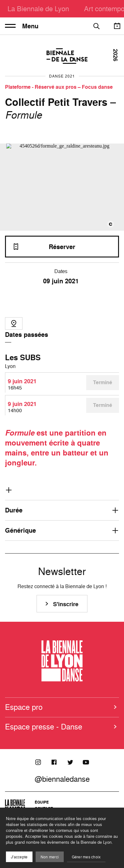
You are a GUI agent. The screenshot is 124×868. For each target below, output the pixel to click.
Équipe (42, 802)
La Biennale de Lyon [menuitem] (38, 9)
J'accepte (19, 857)
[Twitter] (70, 762)
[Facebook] (54, 762)
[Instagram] (38, 762)
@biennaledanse (62, 779)
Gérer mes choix (86, 857)
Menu (22, 26)
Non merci (50, 857)
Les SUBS (23, 357)
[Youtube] (86, 762)
